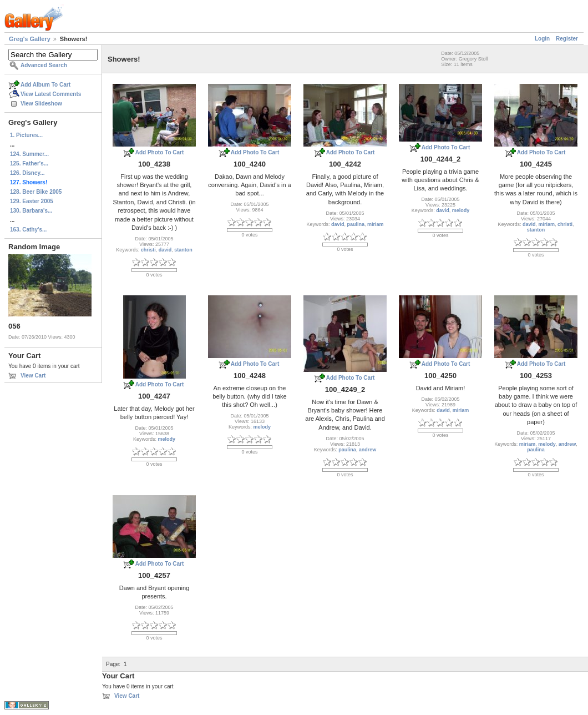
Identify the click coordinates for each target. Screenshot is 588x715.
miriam (376, 224)
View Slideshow (41, 104)
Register (567, 39)
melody (461, 210)
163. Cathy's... (28, 230)
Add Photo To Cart (160, 152)
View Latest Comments (51, 94)
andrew (368, 450)
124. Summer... (29, 154)
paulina (356, 224)
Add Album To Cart (45, 85)
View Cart (33, 376)
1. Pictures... (26, 135)
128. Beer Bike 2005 (36, 192)
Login (542, 39)
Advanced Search (44, 65)
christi (148, 250)
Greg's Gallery (30, 39)
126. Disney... (27, 173)
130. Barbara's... (31, 211)
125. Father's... (29, 163)
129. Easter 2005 (32, 201)
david (165, 250)
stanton (183, 250)
